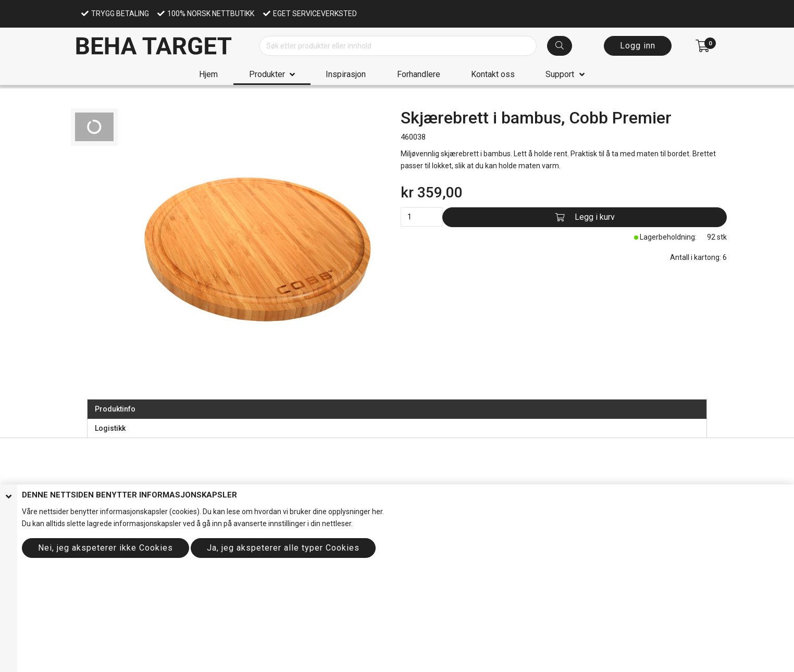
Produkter (267, 74)
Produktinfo (115, 409)
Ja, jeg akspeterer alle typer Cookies (283, 548)
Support (560, 74)
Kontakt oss (493, 74)
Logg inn (638, 46)
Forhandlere (419, 74)
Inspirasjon (346, 74)
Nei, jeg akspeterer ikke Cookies (106, 548)
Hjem (208, 74)
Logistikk (110, 428)
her (377, 512)
